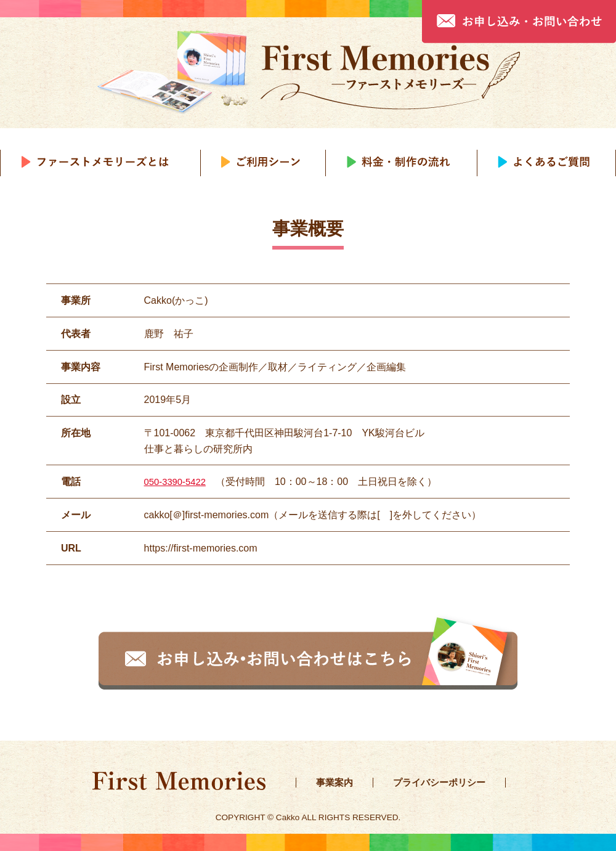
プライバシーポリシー (445, 782)
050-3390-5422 (178, 482)
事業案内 (336, 782)
